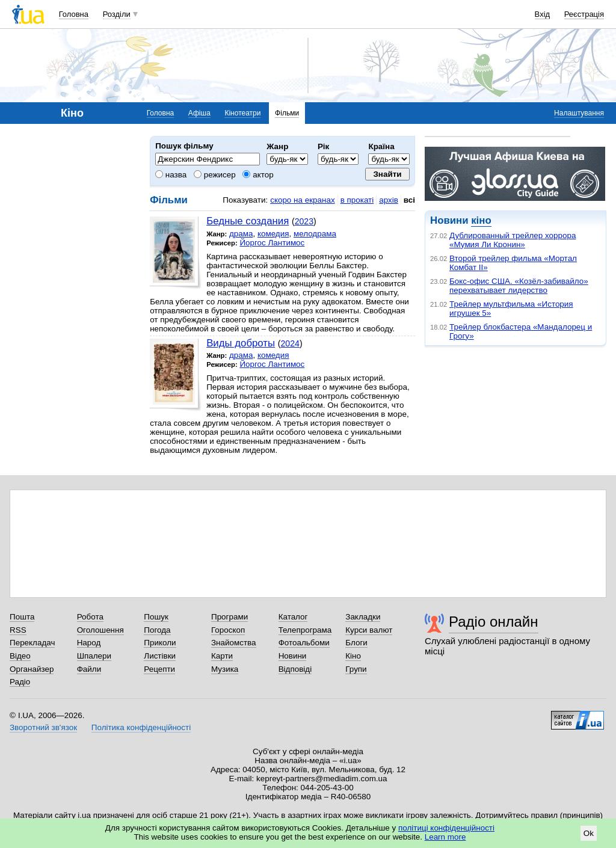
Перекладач (32, 643)
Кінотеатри (242, 113)
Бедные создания (248, 221)
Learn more (445, 837)
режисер (215, 175)
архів (389, 200)
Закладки (363, 617)
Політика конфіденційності (141, 727)
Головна (74, 14)
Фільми (287, 113)
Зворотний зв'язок (43, 727)
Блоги (356, 643)
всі (409, 200)
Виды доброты (241, 343)
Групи (356, 669)
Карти (222, 656)
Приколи (160, 643)
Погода (157, 630)
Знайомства (234, 643)
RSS (18, 630)
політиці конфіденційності (446, 828)
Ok (589, 833)
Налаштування (579, 113)
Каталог (293, 617)
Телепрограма (305, 630)
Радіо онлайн (494, 622)
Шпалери (94, 656)
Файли (89, 669)
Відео (20, 656)
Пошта (22, 617)
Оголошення (100, 630)
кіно (481, 220)
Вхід (543, 14)
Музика (225, 669)
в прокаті (357, 200)
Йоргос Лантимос (272, 243)
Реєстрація (584, 14)
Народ (89, 643)
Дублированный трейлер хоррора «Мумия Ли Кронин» (513, 240)
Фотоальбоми (304, 643)
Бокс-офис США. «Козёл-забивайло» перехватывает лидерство (519, 286)
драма (241, 234)
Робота (90, 617)
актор (258, 175)
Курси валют (369, 630)
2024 (290, 343)
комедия (273, 234)
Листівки (160, 656)
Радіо (20, 682)
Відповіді (295, 669)
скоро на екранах (302, 200)
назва (171, 175)
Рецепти (159, 669)
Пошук (156, 617)
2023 (304, 221)
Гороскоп (228, 630)
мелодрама (315, 234)
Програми (229, 617)
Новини (293, 656)
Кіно (353, 656)
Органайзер (32, 669)
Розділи (117, 14)
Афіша (199, 113)
